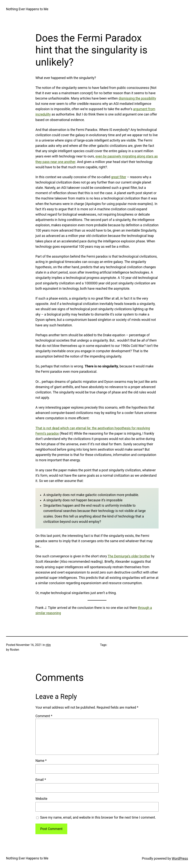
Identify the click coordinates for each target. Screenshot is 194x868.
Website (41, 799)
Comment (44, 716)
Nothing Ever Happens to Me (27, 9)
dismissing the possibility (137, 98)
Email (41, 780)
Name (41, 761)
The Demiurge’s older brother (129, 556)
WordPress (180, 859)
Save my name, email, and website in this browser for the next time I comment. (98, 817)
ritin (48, 645)
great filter (119, 177)
